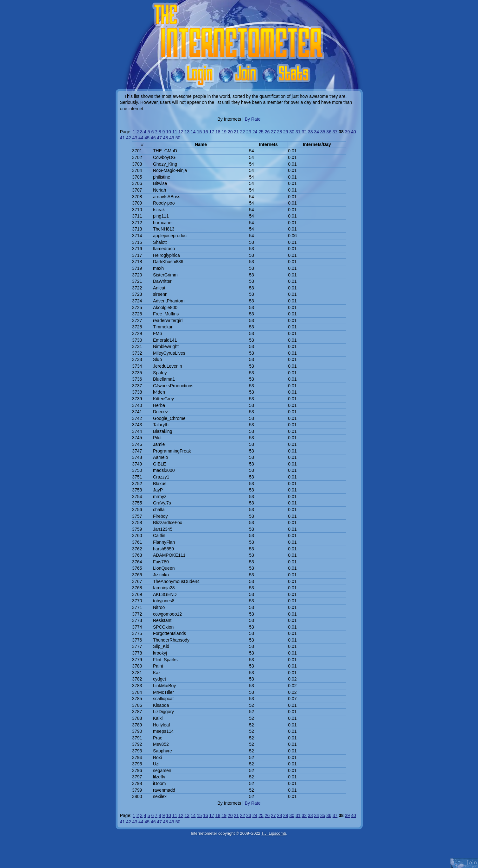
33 (310, 132)
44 (141, 138)
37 (335, 132)
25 (261, 132)
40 (354, 132)
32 (304, 132)
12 (181, 132)
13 (187, 132)
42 (129, 138)
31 (298, 132)
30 (292, 132)
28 (280, 132)
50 (178, 138)
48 (166, 138)
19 (224, 132)
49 (172, 138)
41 (123, 138)
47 (159, 138)
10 (169, 132)
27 (273, 132)
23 (249, 132)
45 (147, 138)
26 (267, 132)
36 (329, 132)
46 (153, 138)
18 (218, 132)
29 (286, 132)
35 (323, 132)
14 (193, 132)
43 (135, 138)
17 (212, 132)
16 (206, 132)
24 (255, 132)
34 (316, 132)
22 (243, 132)
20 (230, 132)
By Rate (253, 119)
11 (175, 132)
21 (236, 132)
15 (200, 132)
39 (347, 132)
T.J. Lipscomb (274, 833)
